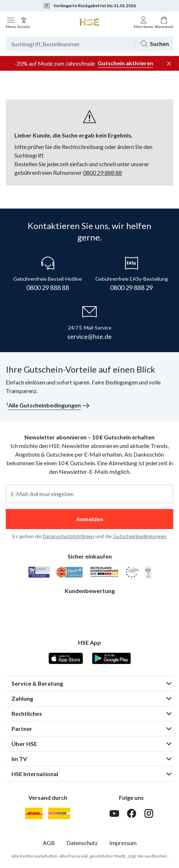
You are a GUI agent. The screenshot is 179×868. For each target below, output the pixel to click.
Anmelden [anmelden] (90, 519)
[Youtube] (114, 813)
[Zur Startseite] (89, 22)
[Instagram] (149, 813)
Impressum (123, 843)
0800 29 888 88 (102, 172)
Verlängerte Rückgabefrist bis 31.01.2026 (89, 6)
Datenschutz (82, 843)
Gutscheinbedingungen (140, 536)
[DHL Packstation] (59, 813)
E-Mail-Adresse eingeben (42, 494)
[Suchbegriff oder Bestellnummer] (70, 44)
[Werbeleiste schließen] (169, 64)
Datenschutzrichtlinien (68, 536)
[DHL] (34, 813)
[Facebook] (132, 813)
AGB (49, 843)
